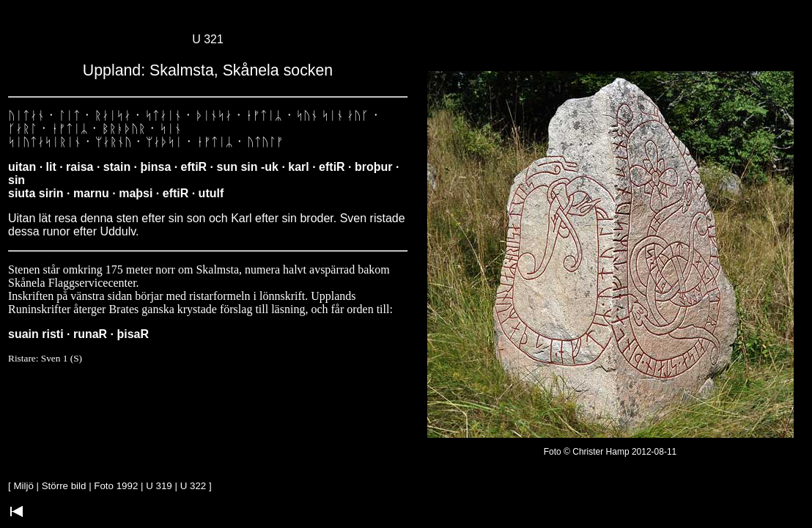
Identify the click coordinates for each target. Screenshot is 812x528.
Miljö (23, 486)
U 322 (193, 486)
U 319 (159, 486)
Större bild (64, 486)
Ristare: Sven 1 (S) (45, 358)
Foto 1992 (116, 486)
